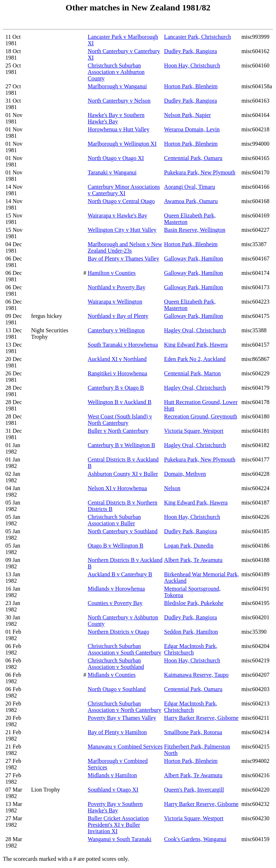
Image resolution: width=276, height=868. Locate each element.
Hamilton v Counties (112, 273)
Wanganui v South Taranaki (119, 839)
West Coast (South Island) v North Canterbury (120, 420)
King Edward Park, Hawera (196, 345)
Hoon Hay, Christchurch (192, 65)
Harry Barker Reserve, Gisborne (201, 718)
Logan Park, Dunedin (189, 546)
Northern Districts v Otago (118, 632)
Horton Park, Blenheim (191, 86)
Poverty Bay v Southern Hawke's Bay (115, 807)
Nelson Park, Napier (188, 115)
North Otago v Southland (117, 689)
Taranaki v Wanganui (112, 172)
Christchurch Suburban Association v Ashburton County (116, 72)
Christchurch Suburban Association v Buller (114, 520)
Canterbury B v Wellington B (121, 445)
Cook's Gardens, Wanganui (195, 839)
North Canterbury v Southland (123, 531)
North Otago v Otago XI (116, 158)
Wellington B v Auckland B (119, 402)
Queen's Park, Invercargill (194, 790)
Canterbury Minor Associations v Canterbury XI (124, 190)
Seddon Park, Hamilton (191, 632)
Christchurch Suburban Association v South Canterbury (125, 649)
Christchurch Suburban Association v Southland (116, 664)
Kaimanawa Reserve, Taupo (196, 675)
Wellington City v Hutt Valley (122, 230)
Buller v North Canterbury (118, 431)
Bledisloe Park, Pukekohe (194, 603)
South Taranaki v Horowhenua (123, 345)
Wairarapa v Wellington (115, 302)
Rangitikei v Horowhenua (117, 373)
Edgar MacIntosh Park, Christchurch (191, 649)
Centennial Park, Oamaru (193, 158)
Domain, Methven (185, 474)
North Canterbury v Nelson (119, 101)
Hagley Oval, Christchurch (195, 330)
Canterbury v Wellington (116, 330)
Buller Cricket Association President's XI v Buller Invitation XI (118, 825)
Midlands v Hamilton (112, 775)
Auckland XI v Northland (117, 359)
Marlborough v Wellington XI (122, 144)
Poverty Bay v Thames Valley (122, 718)
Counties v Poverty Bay (115, 603)
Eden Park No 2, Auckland (195, 359)
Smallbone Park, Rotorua (193, 732)
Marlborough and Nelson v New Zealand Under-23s (125, 247)
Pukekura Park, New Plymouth (200, 172)
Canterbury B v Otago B (116, 388)
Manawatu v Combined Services (125, 747)
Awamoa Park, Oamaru (191, 201)
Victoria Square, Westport (194, 431)
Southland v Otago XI (113, 790)
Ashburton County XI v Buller (123, 474)
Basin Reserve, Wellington (195, 230)
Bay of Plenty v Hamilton (117, 732)
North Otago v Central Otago (121, 201)
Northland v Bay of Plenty (118, 316)
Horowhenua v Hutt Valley (119, 129)
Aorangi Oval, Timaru (190, 187)
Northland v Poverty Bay (116, 287)
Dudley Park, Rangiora (191, 51)
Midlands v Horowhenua (116, 589)
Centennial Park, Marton (193, 373)
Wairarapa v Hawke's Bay (118, 215)
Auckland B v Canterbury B (120, 574)
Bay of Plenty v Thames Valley (123, 259)
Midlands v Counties (112, 675)
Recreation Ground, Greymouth (201, 416)
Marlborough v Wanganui (117, 86)
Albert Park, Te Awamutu (193, 560)
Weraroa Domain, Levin (192, 129)
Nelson (172, 488)
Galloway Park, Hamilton (194, 259)
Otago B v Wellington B (116, 546)
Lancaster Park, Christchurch (198, 37)
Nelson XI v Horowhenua (117, 488)
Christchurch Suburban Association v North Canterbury (125, 707)
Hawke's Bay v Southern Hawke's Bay (116, 118)
